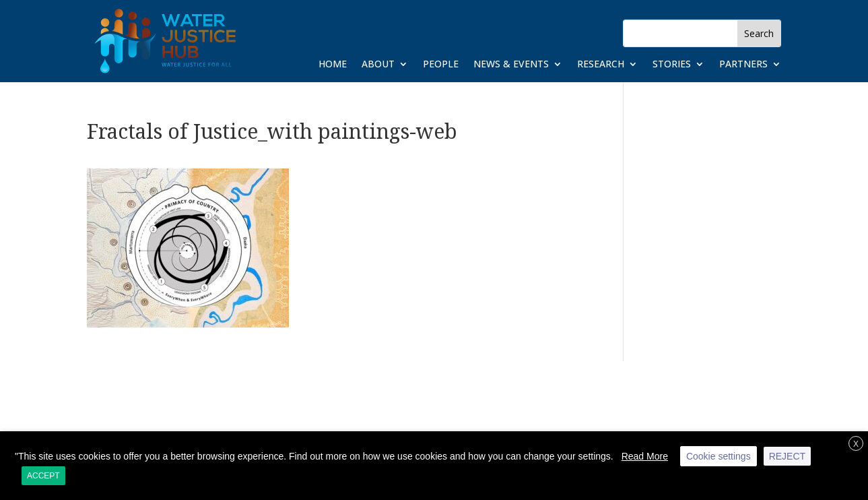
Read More (645, 456)
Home (333, 65)
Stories (672, 65)
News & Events (511, 65)
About (378, 65)
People (441, 65)
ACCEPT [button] (43, 476)
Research (601, 65)
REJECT (787, 456)
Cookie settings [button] (719, 456)
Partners (743, 65)
